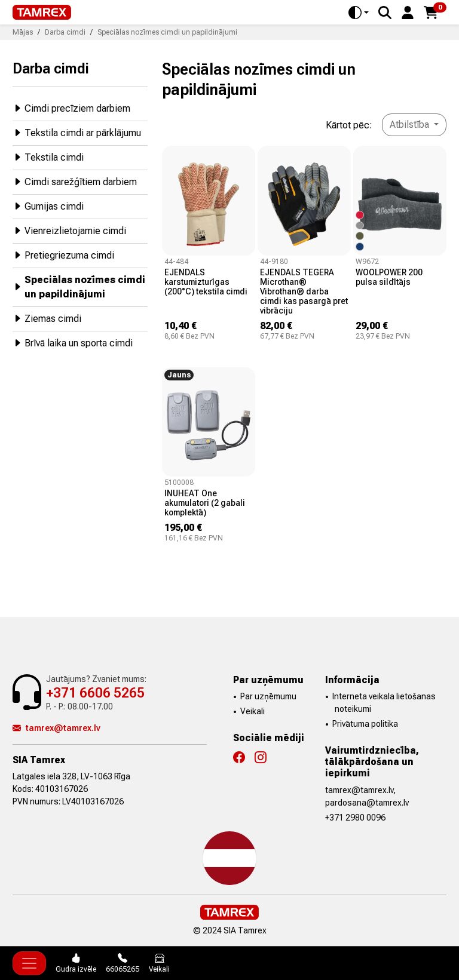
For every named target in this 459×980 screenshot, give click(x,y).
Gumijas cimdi (48, 206)
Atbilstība (411, 125)
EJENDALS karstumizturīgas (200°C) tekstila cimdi (206, 282)
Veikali (253, 711)
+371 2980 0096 (355, 818)
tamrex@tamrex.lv (56, 728)
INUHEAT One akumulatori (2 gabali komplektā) (205, 503)
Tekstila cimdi (48, 157)
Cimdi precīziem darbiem (71, 108)
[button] (408, 12)
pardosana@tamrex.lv (367, 803)
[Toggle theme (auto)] (359, 13)
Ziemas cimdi (47, 318)
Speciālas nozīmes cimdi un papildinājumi (79, 287)
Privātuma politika (365, 724)
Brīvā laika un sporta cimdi (73, 342)
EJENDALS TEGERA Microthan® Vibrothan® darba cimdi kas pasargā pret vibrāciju (304, 291)
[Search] (385, 13)
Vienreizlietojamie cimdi (69, 230)
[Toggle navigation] (29, 963)
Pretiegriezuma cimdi (63, 255)
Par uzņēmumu (268, 696)
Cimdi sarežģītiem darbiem (75, 181)
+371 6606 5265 (95, 693)
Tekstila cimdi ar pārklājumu (77, 132)
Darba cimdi (51, 68)
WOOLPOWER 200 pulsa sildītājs (389, 277)
